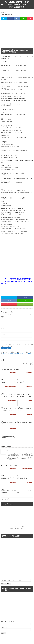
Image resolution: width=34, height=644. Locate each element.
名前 (2, 329)
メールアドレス (5, 627)
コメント (3, 318)
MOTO (8, 451)
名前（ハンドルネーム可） (8, 622)
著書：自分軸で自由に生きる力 (18, 529)
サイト (2, 339)
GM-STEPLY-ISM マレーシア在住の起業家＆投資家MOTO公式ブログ (17, 4)
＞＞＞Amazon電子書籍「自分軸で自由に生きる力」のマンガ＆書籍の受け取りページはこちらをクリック (16, 281)
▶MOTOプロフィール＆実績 (17, 527)
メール (3, 334)
